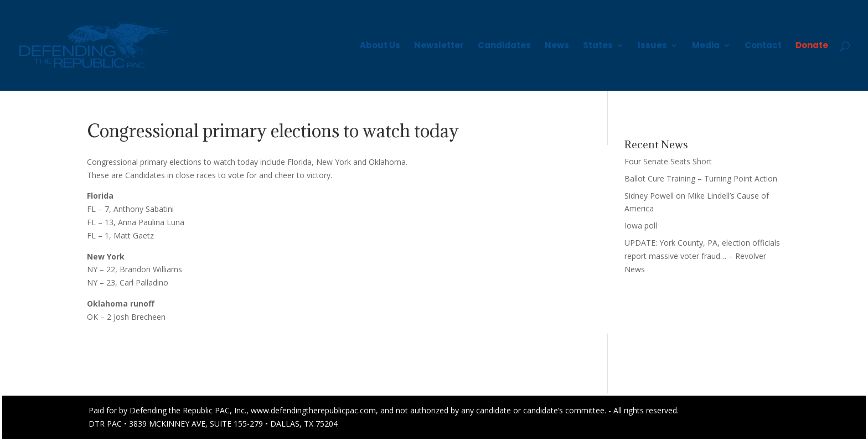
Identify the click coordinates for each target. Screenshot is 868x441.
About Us (380, 46)
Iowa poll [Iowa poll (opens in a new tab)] (641, 225)
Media (706, 46)
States (598, 46)
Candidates (504, 46)
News (557, 46)
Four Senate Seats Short (668, 161)
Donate (812, 46)
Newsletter (439, 46)
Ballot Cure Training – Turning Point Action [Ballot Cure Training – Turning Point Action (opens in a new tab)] (701, 178)
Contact (763, 46)
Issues (652, 46)
